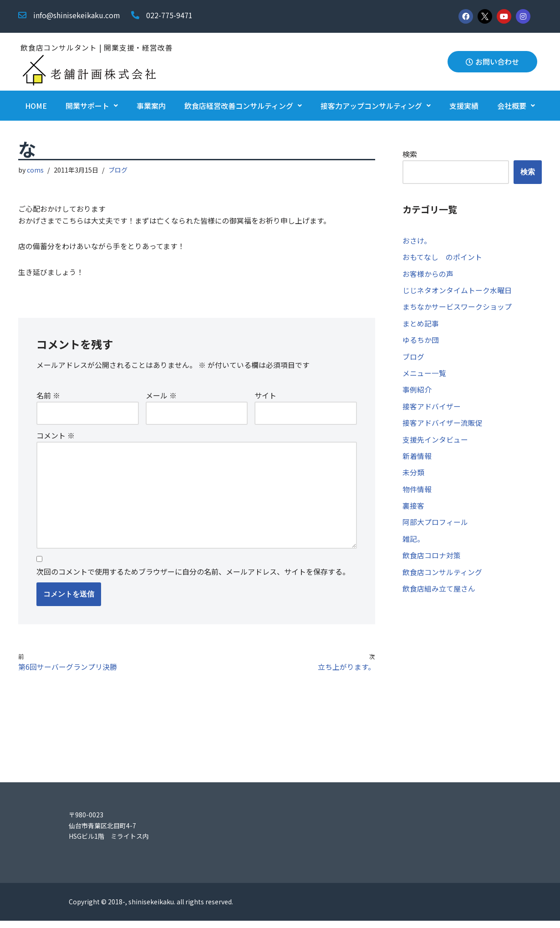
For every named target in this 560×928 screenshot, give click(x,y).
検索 (410, 154)
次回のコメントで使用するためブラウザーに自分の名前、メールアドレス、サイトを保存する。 (193, 578)
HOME (36, 106)
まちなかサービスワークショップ (457, 309)
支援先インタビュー (435, 444)
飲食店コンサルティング (442, 580)
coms (36, 171)
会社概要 (516, 106)
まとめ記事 (421, 326)
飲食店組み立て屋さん (439, 597)
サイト (265, 398)
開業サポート (92, 106)
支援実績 (464, 106)
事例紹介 (417, 393)
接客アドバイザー (432, 410)
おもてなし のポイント (442, 258)
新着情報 (417, 461)
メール (161, 398)
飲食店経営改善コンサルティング (243, 106)
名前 (48, 398)
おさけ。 (417, 241)
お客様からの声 (428, 275)
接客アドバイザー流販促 (443, 427)
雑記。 (413, 546)
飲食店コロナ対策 (432, 563)
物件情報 (417, 495)
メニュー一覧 (424, 377)
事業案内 (151, 106)
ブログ (118, 171)
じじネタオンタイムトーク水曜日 (457, 292)
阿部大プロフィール (435, 529)
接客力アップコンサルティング (376, 106)
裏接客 (413, 512)
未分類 (413, 478)
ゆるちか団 (421, 343)
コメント (56, 439)
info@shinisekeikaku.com (77, 15)
